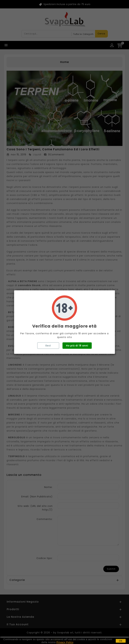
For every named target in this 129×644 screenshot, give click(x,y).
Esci (48, 346)
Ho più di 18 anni (77, 346)
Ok (121, 641)
